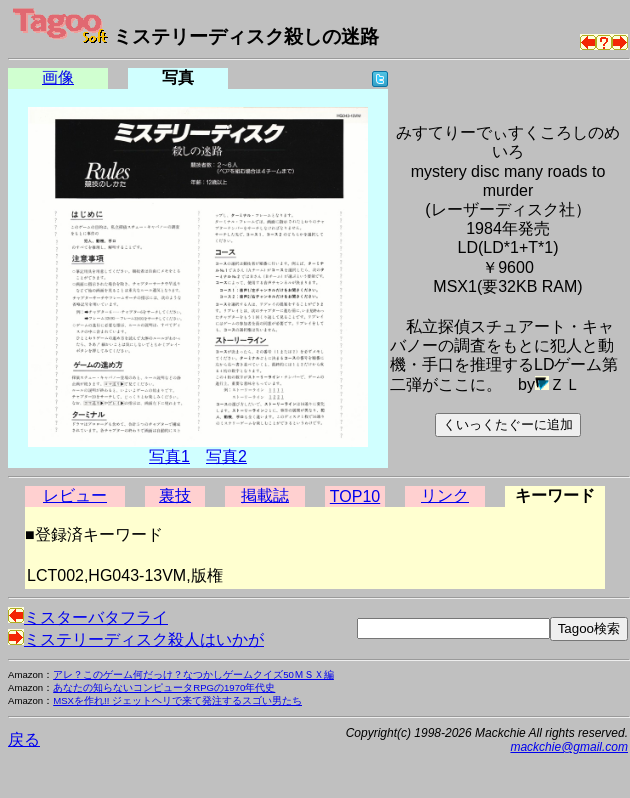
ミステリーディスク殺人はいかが (136, 639)
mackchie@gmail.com (569, 747)
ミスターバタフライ (88, 617)
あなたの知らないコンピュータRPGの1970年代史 (164, 687)
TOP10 (355, 496)
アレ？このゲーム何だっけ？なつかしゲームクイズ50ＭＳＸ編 (193, 674)
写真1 (169, 456)
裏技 (175, 495)
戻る (24, 739)
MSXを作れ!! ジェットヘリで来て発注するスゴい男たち (177, 700)
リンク (445, 495)
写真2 (226, 456)
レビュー (75, 495)
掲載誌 (265, 495)
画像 (58, 77)
